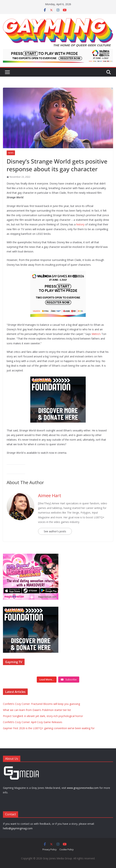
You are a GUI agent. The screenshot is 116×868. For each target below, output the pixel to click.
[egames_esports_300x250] (58, 273)
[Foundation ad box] (58, 379)
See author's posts (55, 531)
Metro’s (96, 334)
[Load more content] (47, 680)
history (80, 224)
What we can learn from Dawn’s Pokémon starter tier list (37, 710)
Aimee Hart (50, 495)
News (11, 153)
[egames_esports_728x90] (58, 52)
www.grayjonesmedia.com (83, 788)
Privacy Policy (50, 849)
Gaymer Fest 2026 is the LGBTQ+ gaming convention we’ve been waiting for (49, 728)
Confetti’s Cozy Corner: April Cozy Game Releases (33, 722)
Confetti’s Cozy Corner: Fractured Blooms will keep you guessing (41, 704)
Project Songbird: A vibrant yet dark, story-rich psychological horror (43, 716)
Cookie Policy (66, 849)
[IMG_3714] (31, 556)
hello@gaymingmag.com (18, 828)
